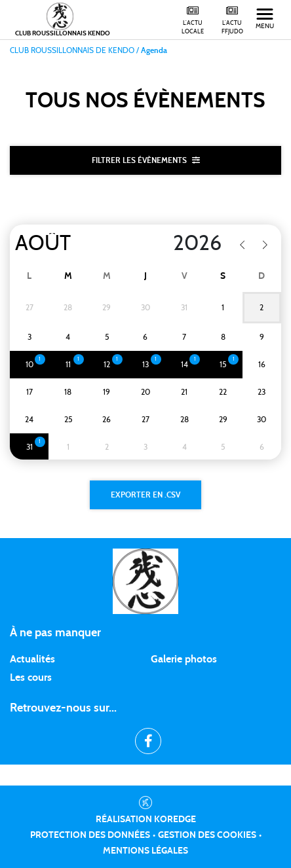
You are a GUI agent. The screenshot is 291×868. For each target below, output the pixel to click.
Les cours (31, 678)
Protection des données (90, 835)
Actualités (32, 659)
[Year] (177, 244)
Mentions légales (145, 851)
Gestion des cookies (207, 835)
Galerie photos (184, 659)
